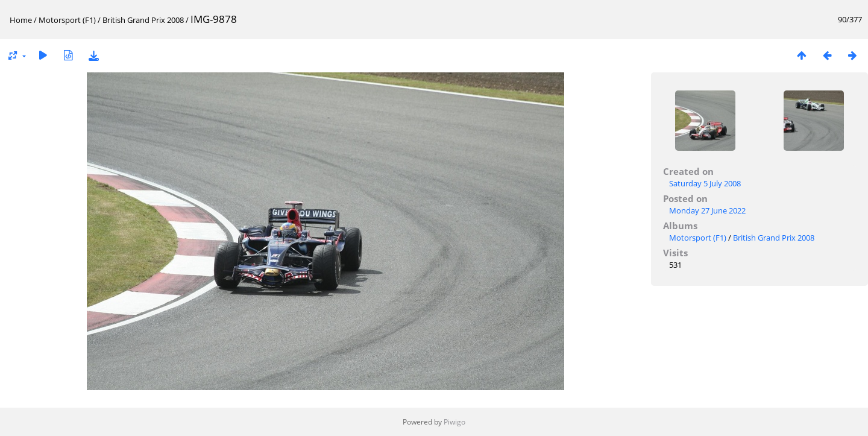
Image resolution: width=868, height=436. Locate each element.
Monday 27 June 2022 (707, 210)
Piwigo (454, 422)
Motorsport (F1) (67, 20)
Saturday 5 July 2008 (705, 183)
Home (21, 20)
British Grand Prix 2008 (143, 20)
